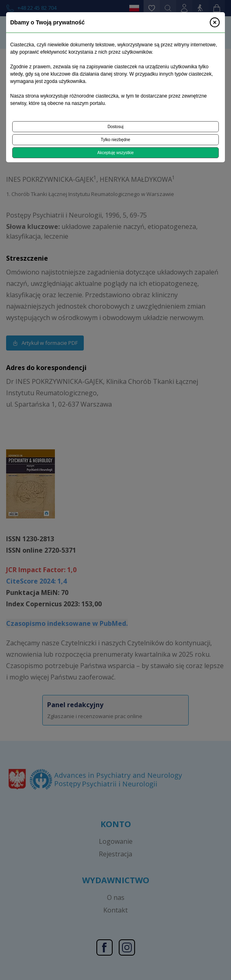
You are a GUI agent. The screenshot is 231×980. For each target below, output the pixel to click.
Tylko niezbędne (115, 140)
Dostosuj (116, 127)
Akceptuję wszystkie (115, 153)
